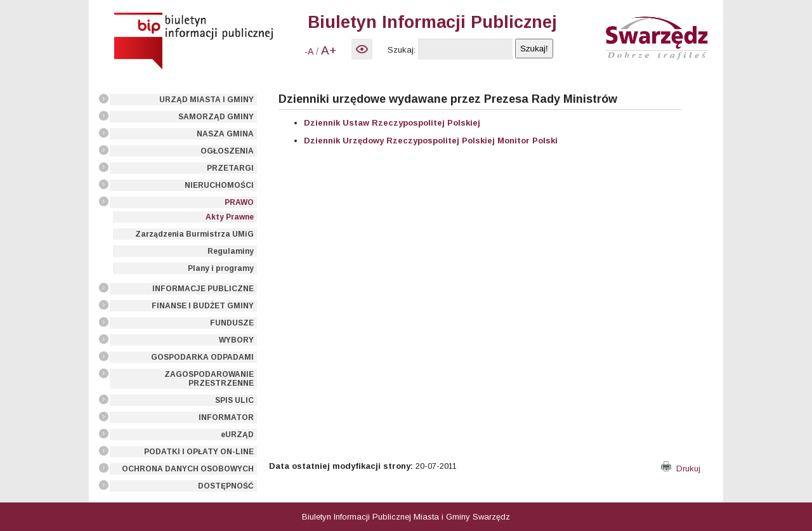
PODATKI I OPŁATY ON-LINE (199, 452)
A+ (329, 50)
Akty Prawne (230, 217)
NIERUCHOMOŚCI (219, 185)
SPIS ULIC (234, 400)
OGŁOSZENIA (227, 151)
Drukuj (681, 469)
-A (309, 51)
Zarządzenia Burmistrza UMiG (194, 234)
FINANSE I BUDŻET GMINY (203, 306)
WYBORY (236, 340)
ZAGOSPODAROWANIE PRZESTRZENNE (209, 379)
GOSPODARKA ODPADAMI (202, 357)
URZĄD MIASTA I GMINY (206, 100)
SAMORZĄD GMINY (216, 117)
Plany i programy (221, 268)
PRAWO (239, 202)
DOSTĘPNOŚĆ (226, 486)
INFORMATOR (226, 417)
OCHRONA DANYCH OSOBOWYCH (188, 469)
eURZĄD (237, 435)
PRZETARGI (230, 168)
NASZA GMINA (225, 134)
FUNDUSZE (232, 323)
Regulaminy (231, 251)
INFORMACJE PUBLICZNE (203, 289)
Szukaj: (402, 50)
